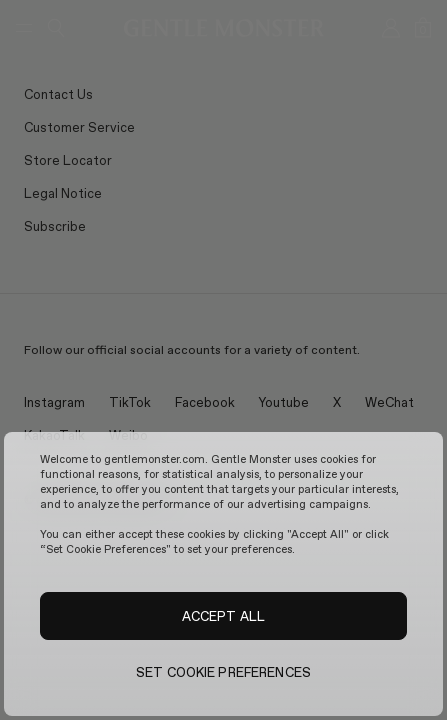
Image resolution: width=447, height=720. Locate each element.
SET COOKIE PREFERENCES (223, 672)
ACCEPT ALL (223, 616)
